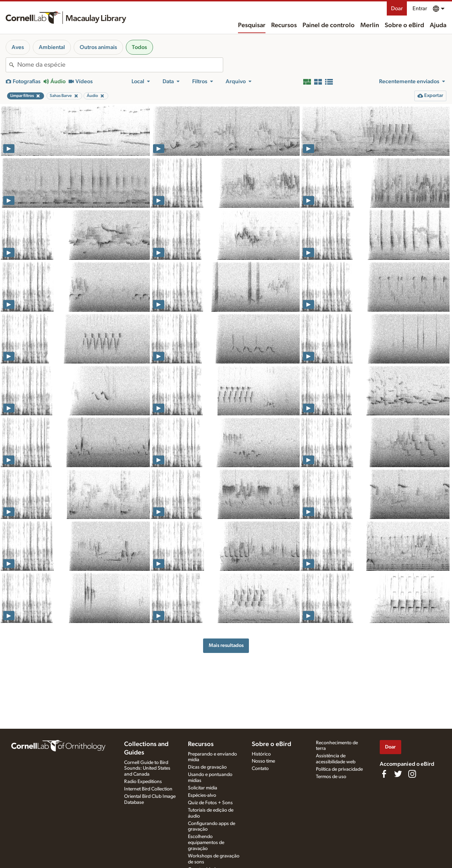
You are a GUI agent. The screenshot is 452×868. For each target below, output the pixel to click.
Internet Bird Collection (148, 789)
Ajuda (438, 25)
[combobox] (120, 65)
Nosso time (263, 761)
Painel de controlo (329, 25)
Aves (18, 47)
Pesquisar (252, 25)
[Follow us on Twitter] (398, 774)
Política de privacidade (339, 769)
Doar (397, 8)
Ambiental (52, 47)
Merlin (370, 25)
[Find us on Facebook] (384, 774)
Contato (260, 769)
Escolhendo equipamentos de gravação (206, 843)
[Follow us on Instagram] (412, 774)
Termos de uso (331, 777)
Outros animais (98, 47)
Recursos (284, 25)
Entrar (420, 8)
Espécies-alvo (202, 795)
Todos (139, 47)
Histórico (261, 754)
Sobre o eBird (404, 25)
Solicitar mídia (203, 788)
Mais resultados (226, 645)
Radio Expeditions (143, 782)
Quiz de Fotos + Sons (210, 803)
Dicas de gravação (207, 767)
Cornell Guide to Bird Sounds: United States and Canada (147, 769)
